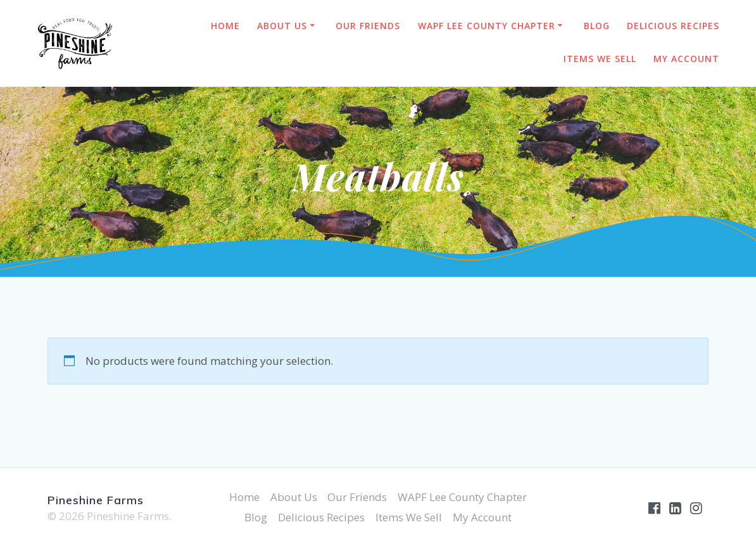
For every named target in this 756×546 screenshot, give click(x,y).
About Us (282, 26)
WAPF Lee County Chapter (487, 26)
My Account (686, 59)
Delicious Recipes (673, 26)
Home (225, 26)
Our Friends (368, 26)
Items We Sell (600, 59)
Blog (597, 26)
